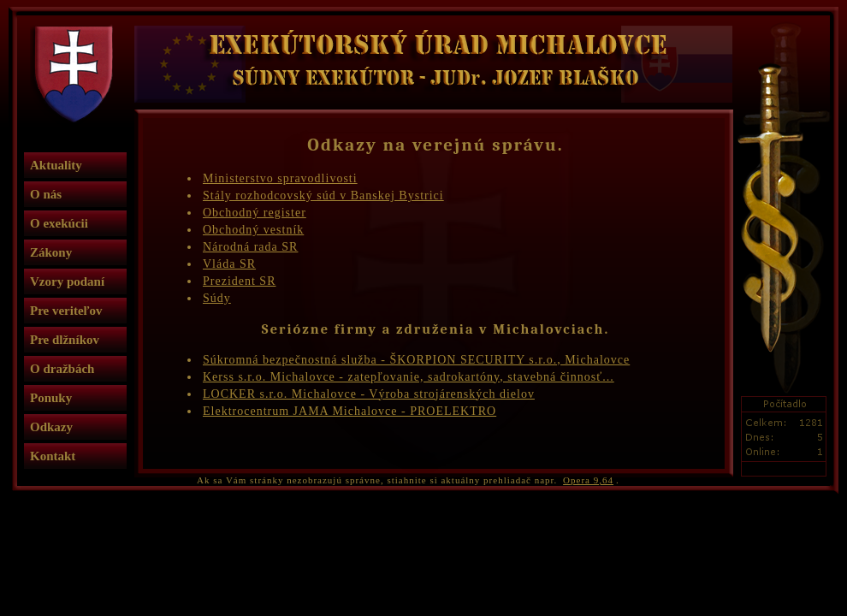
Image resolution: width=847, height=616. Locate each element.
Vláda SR (229, 264)
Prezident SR (240, 281)
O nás (46, 194)
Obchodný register (255, 213)
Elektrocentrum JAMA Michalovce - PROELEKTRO (349, 411)
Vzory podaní (67, 281)
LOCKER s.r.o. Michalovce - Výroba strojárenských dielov (369, 394)
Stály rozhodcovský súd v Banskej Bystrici (323, 195)
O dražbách (62, 369)
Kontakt (53, 456)
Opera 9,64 (588, 480)
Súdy (217, 298)
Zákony (51, 252)
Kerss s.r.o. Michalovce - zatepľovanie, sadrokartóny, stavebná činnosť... (409, 377)
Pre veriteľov (66, 311)
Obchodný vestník (253, 230)
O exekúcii (59, 223)
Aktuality (56, 165)
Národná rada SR (250, 247)
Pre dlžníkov (65, 340)
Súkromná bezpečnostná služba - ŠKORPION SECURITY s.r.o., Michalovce (416, 360)
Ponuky (51, 398)
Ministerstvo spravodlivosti (280, 178)
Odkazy (51, 427)
